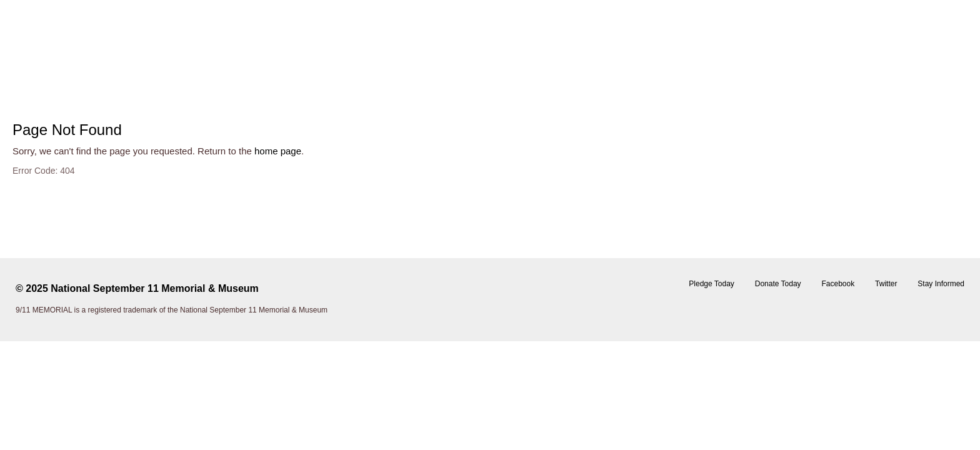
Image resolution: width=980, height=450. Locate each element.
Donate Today (778, 284)
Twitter (886, 284)
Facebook (838, 284)
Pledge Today (712, 284)
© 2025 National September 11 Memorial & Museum (137, 288)
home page (278, 151)
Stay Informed (941, 284)
